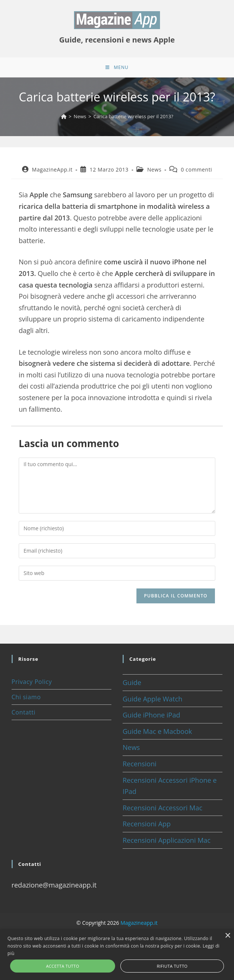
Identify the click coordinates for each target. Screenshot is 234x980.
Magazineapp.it (139, 925)
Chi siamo (26, 700)
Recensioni (140, 766)
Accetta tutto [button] (63, 966)
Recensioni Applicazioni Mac (167, 843)
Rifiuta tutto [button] (172, 966)
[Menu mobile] (117, 69)
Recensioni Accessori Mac (162, 810)
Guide (132, 685)
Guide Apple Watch (153, 701)
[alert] (117, 955)
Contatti (24, 715)
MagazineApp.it (52, 172)
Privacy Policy (32, 684)
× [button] (227, 936)
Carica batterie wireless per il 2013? (133, 119)
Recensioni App (147, 826)
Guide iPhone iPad (151, 717)
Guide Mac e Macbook (157, 734)
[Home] (64, 119)
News (154, 172)
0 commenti (197, 172)
